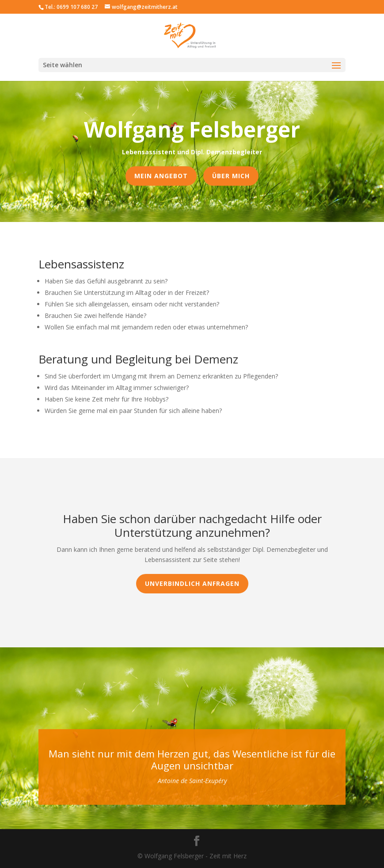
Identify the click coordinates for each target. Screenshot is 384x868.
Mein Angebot (161, 176)
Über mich (231, 176)
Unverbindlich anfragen (192, 583)
